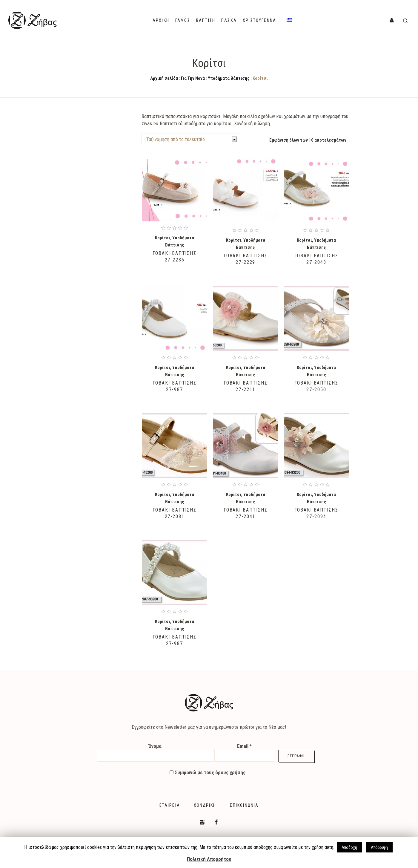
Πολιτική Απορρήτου (209, 859)
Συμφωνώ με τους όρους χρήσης (208, 772)
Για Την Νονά (193, 78)
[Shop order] (191, 139)
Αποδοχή (349, 847)
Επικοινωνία (244, 805)
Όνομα (155, 746)
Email (244, 746)
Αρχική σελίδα (164, 78)
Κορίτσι (163, 238)
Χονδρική (205, 805)
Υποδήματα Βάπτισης (229, 78)
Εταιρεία (170, 805)
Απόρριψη (379, 847)
